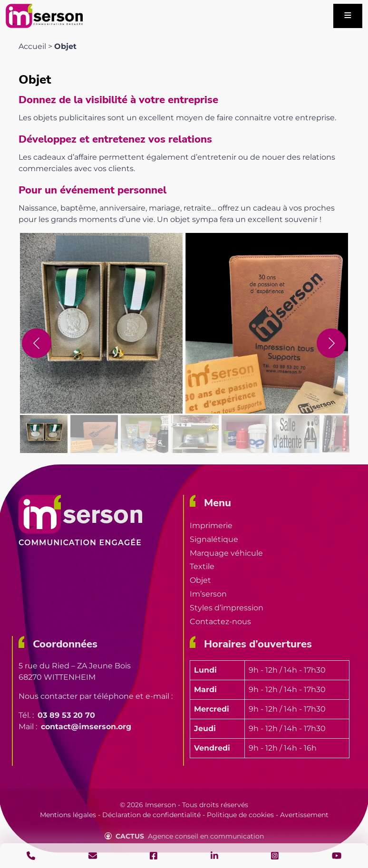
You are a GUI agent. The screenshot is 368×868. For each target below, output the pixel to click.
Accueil (32, 46)
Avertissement (304, 815)
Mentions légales (68, 815)
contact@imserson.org (86, 727)
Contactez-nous (220, 622)
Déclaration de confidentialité (151, 815)
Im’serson (208, 594)
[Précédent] (37, 343)
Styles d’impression (227, 608)
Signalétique (214, 539)
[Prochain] (331, 343)
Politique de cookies (240, 815)
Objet (200, 580)
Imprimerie (211, 526)
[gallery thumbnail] (44, 434)
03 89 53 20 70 (66, 715)
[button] (101, 323)
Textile (202, 566)
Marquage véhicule (226, 553)
